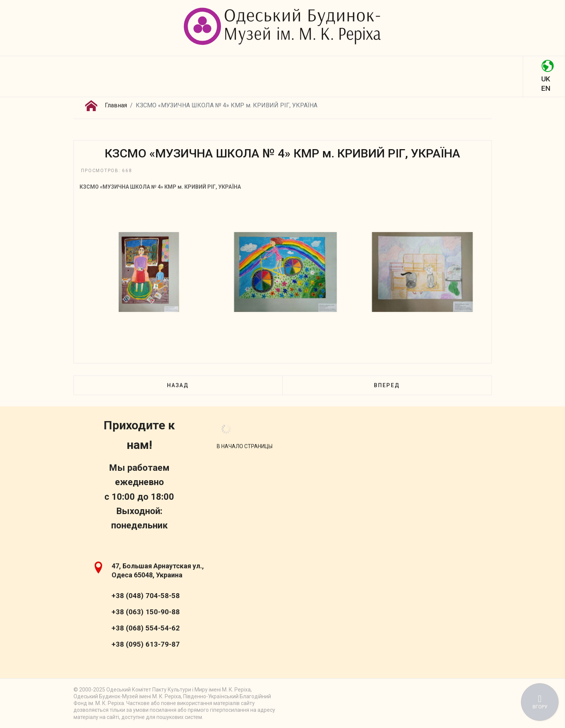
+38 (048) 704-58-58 (146, 596)
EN (546, 88)
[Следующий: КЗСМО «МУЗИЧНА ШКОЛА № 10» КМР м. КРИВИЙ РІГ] (387, 385)
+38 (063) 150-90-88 (146, 612)
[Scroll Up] (245, 446)
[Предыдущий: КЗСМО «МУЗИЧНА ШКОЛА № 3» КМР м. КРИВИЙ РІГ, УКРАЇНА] (178, 385)
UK (546, 79)
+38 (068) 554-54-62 (146, 628)
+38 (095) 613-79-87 (146, 644)
